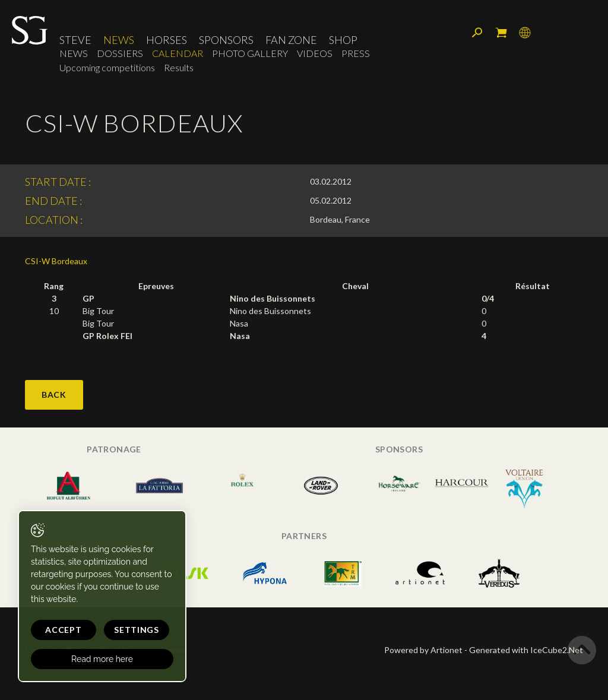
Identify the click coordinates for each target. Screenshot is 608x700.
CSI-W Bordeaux (56, 261)
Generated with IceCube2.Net (526, 650)
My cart (501, 33)
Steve (75, 40)
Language (525, 33)
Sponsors (226, 40)
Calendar (178, 53)
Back (54, 395)
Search (477, 33)
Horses (167, 40)
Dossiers (120, 53)
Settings (137, 630)
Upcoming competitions (107, 67)
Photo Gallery (250, 53)
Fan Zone (291, 40)
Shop (343, 40)
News (119, 40)
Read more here (102, 659)
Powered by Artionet (423, 650)
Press (356, 53)
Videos (315, 53)
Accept (63, 630)
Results (179, 67)
